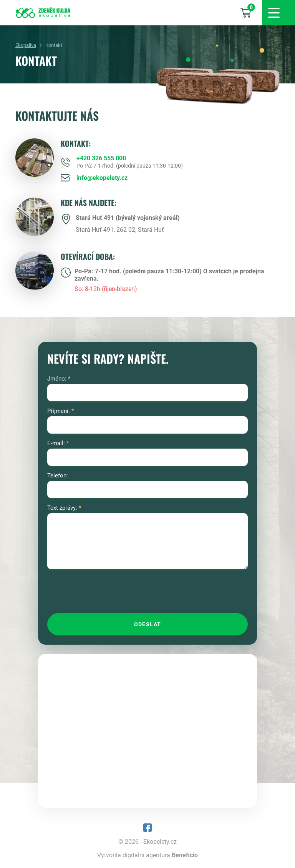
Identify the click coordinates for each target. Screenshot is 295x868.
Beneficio (185, 855)
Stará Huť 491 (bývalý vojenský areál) (128, 218)
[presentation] (106, 592)
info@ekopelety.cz (102, 178)
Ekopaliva (26, 45)
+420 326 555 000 (101, 158)
